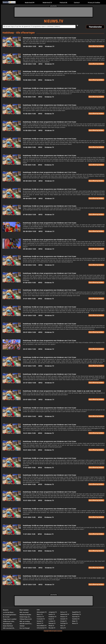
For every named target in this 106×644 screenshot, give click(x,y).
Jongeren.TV (53, 612)
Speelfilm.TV (76, 612)
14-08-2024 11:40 (30, 131)
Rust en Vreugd (25, 628)
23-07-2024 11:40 (30, 400)
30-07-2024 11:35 (30, 316)
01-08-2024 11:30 (29, 283)
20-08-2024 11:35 (30, 64)
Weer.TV (75, 621)
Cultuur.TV (40, 617)
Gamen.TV (40, 621)
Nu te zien (6, 617)
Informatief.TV (42, 628)
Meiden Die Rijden (25, 615)
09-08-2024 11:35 (30, 181)
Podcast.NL (64, 3)
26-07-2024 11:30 (29, 349)
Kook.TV (51, 619)
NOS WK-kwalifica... (26, 624)
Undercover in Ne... (9, 621)
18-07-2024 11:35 (29, 450)
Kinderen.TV (50, 46)
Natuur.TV (64, 612)
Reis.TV (63, 626)
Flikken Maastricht (26, 619)
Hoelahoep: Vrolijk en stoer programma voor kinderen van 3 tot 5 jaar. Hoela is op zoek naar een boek (62, 391)
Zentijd (22, 626)
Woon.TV (75, 623)
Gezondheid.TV (42, 626)
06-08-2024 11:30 (30, 231)
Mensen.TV (52, 623)
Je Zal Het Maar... (9, 612)
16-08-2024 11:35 (29, 97)
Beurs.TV (40, 614)
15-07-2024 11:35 (29, 501)
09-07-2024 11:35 (30, 568)
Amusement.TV (42, 612)
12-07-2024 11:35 (29, 517)
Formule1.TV (41, 619)
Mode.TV (51, 626)
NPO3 (41, 46)
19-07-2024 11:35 (29, 433)
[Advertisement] (54, 12)
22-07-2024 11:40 (29, 416)
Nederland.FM (30, 3)
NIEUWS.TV (54, 21)
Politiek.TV (64, 623)
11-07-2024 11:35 (29, 534)
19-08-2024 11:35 (29, 80)
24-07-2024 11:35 (30, 383)
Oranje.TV (63, 621)
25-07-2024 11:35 (29, 366)
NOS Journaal (24, 612)
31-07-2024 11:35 (29, 299)
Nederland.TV (47, 3)
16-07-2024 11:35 (29, 484)
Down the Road (8, 626)
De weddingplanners (10, 615)
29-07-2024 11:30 (29, 332)
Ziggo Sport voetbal (10, 619)
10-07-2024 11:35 (29, 551)
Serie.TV (63, 628)
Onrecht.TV (64, 619)
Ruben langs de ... (25, 617)
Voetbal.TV (76, 619)
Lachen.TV (52, 621)
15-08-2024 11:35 (29, 114)
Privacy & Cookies (94, 3)
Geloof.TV (40, 623)
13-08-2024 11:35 (29, 147)
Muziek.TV (52, 628)
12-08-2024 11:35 (29, 165)
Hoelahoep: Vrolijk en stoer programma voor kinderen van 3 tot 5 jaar (50, 38)
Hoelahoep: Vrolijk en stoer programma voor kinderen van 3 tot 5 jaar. (50, 55)
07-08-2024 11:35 (30, 215)
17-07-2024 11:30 (29, 468)
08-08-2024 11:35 (30, 199)
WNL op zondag (25, 621)
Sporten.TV (76, 617)
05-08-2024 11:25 (30, 249)
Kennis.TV (52, 614)
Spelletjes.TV (76, 614)
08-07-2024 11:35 (30, 585)
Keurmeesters (8, 624)
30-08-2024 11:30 (30, 46)
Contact (77, 3)
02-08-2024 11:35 (30, 265)
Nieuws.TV (64, 617)
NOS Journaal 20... (9, 628)
